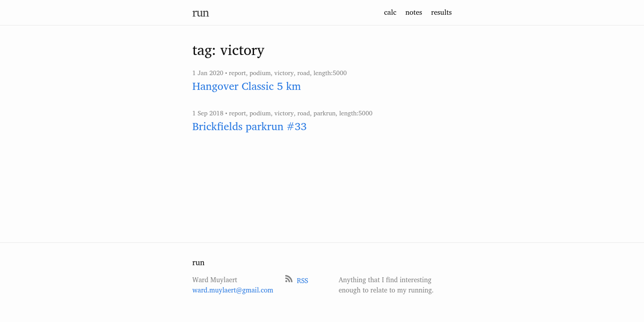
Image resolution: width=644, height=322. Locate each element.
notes (413, 12)
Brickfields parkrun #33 (250, 126)
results (441, 12)
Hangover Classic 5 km (247, 86)
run (201, 12)
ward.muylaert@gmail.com (233, 290)
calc (390, 12)
